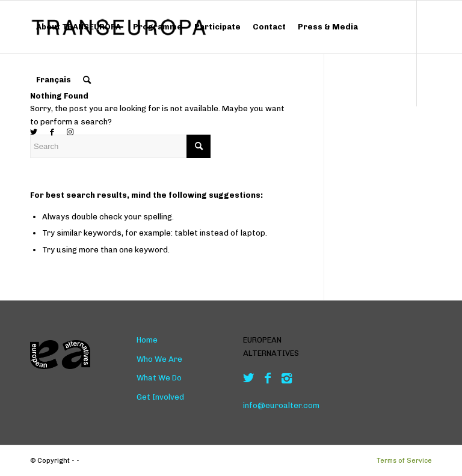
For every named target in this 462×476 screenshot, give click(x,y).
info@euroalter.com (281, 405)
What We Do (159, 378)
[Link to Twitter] (34, 132)
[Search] (87, 80)
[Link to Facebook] (52, 132)
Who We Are (159, 359)
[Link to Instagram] (70, 132)
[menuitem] (79, 27)
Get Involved (160, 397)
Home (147, 340)
